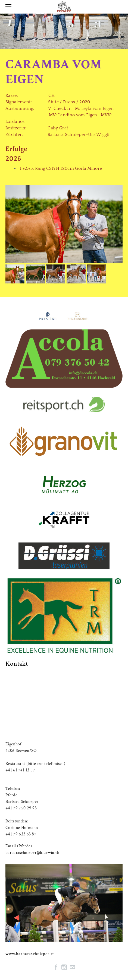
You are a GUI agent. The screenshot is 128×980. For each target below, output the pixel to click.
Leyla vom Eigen (98, 108)
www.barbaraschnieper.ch (30, 954)
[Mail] (72, 967)
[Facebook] (56, 967)
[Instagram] (64, 967)
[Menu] (10, 7)
